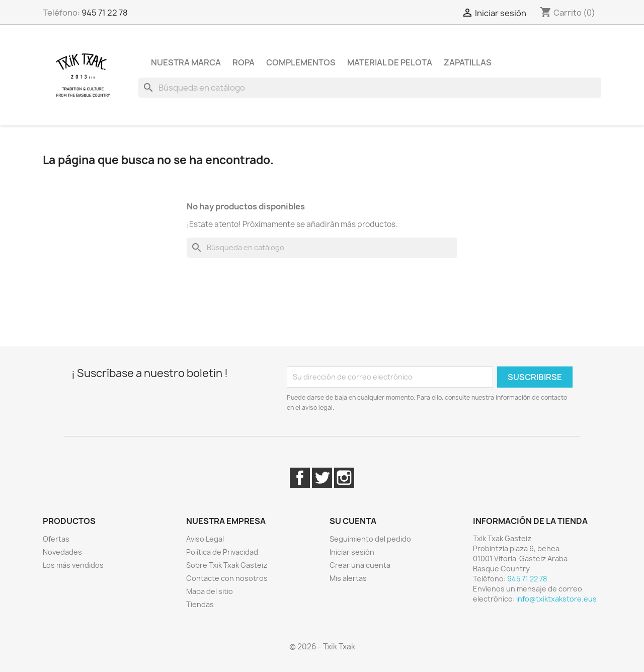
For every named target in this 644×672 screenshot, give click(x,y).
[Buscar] (370, 88)
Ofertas (56, 539)
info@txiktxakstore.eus (556, 599)
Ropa (244, 62)
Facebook (300, 478)
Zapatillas (468, 62)
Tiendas (200, 604)
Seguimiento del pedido (370, 539)
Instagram (344, 478)
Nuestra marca (186, 62)
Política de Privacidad (222, 552)
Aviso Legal (205, 539)
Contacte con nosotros (227, 578)
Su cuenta (353, 521)
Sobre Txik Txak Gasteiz (227, 565)
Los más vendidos (73, 565)
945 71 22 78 (105, 13)
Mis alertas (348, 578)
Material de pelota (390, 62)
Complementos (301, 62)
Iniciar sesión (352, 552)
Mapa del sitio (210, 591)
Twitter (322, 478)
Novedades (62, 552)
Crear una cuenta (360, 565)
